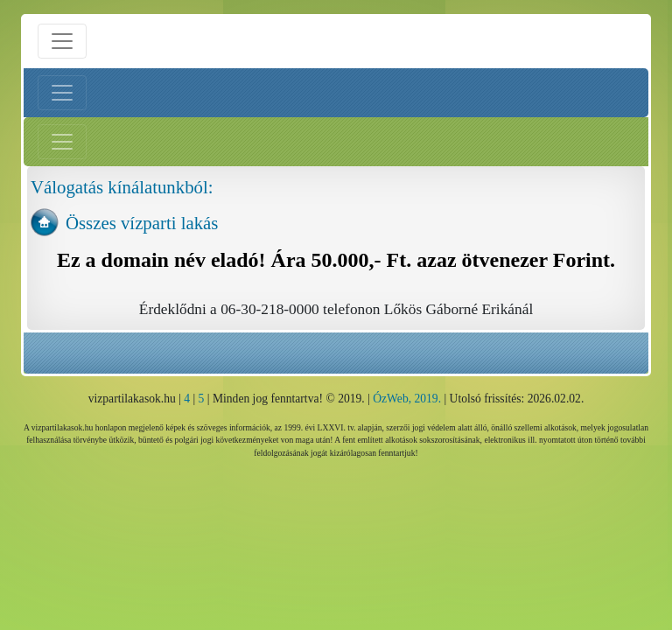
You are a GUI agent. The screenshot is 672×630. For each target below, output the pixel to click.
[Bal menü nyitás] (62, 93)
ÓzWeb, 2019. (407, 399)
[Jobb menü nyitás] (62, 142)
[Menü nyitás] (62, 41)
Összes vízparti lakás (142, 223)
